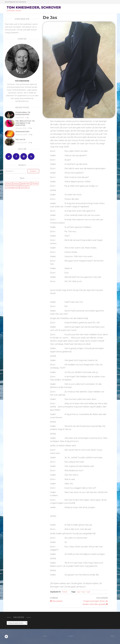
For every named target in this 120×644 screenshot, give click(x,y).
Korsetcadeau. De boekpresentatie (23, 113)
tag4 (83, 592)
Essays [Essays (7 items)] (9, 183)
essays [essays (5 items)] (16, 183)
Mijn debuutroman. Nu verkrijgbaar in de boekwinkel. (25, 123)
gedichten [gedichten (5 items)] (26, 183)
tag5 (88, 592)
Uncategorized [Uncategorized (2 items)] (12, 187)
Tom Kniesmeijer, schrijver (34, 7)
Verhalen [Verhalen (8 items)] (25, 187)
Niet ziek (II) (20, 139)
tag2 (78, 592)
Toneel (64, 592)
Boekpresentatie (22, 131)
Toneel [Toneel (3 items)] (35, 183)
